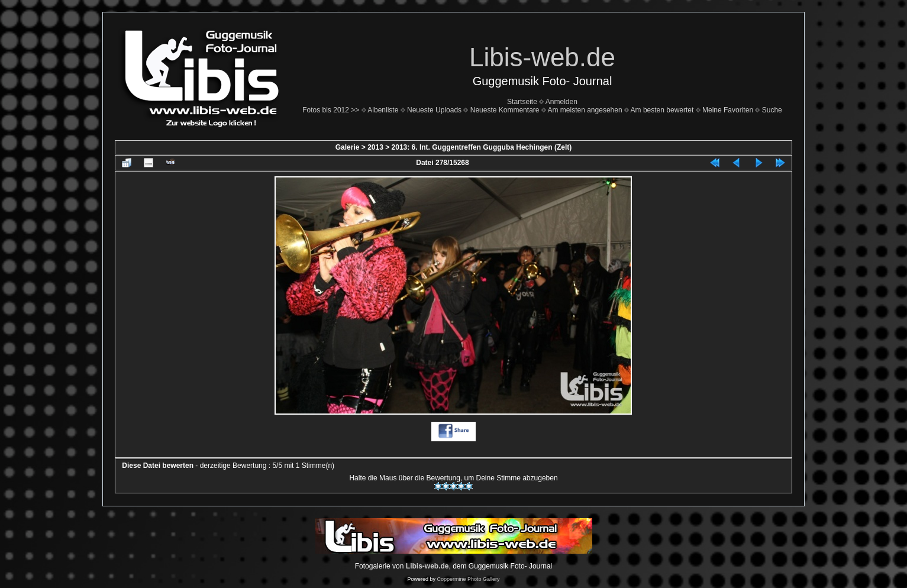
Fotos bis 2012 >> (331, 110)
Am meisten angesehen (585, 110)
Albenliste (383, 110)
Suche (772, 110)
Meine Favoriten (728, 110)
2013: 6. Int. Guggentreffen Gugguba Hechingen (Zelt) (482, 147)
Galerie (348, 147)
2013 (375, 147)
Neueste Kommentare (505, 110)
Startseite (522, 102)
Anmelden (561, 102)
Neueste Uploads (434, 110)
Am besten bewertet (662, 110)
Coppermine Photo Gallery (468, 579)
